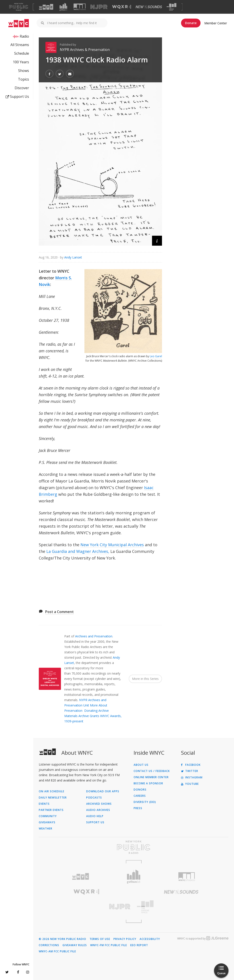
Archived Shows (99, 804)
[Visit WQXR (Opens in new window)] (122, 7)
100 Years (21, 62)
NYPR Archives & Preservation (85, 50)
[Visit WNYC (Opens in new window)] (46, 7)
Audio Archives (98, 810)
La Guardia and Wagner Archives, (78, 551)
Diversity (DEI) (145, 802)
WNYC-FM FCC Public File (109, 945)
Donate (191, 23)
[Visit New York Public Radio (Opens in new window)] (134, 847)
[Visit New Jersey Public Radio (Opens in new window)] (86, 907)
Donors (140, 790)
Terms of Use (100, 939)
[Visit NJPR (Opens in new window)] (99, 7)
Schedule (22, 53)
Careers (140, 796)
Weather (46, 829)
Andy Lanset (73, 257)
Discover (22, 88)
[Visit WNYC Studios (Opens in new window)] (80, 7)
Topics (23, 79)
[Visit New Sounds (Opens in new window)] (149, 7)
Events (44, 804)
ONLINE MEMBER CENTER (151, 777)
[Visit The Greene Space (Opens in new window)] (172, 7)
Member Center (216, 23)
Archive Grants (89, 716)
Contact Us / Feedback (152, 771)
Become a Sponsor (148, 783)
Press (138, 808)
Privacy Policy (125, 939)
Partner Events (51, 810)
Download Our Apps (103, 791)
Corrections (49, 945)
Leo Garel (156, 356)
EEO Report (139, 945)
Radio (24, 36)
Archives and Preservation (94, 636)
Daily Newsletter (53, 798)
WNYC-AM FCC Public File (57, 951)
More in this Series (145, 679)
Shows (24, 71)
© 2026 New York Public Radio (62, 939)
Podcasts (94, 798)
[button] (157, 241)
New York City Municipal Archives (112, 545)
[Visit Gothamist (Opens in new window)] (63, 7)
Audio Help (95, 816)
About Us (141, 765)
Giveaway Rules (75, 945)
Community (48, 816)
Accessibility (150, 939)
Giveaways (47, 822)
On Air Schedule (52, 791)
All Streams (20, 45)
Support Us (17, 96)
